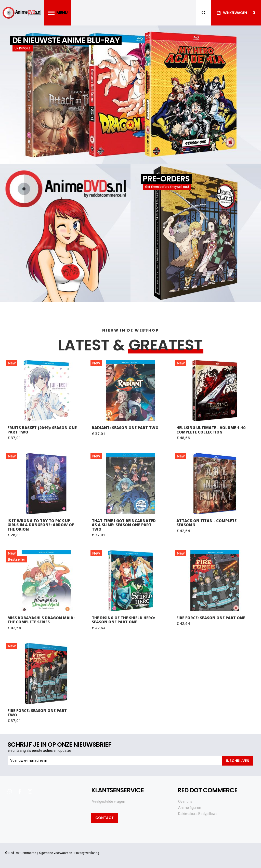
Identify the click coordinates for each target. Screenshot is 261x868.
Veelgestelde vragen (109, 801)
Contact (105, 818)
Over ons (185, 801)
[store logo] (22, 13)
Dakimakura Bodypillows (198, 813)
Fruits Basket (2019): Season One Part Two (42, 430)
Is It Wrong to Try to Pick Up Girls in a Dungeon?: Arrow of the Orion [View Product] (46, 484)
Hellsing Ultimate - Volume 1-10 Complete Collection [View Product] (215, 391)
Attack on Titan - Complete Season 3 (206, 523)
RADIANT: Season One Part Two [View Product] (130, 391)
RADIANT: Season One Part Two (125, 428)
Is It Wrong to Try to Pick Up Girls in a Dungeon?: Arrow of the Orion (41, 525)
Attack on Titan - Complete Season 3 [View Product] (215, 484)
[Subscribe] (238, 760)
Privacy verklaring (87, 853)
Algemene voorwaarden (55, 853)
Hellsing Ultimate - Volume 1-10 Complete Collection (211, 430)
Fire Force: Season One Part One (211, 618)
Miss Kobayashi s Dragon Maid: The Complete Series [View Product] (46, 581)
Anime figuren (190, 807)
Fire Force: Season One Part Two (37, 713)
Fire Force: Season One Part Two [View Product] (46, 674)
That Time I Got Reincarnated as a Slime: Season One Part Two (124, 525)
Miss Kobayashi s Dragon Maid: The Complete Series (41, 620)
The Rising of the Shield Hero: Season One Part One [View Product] (130, 581)
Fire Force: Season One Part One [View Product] (215, 581)
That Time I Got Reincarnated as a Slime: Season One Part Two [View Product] (130, 484)
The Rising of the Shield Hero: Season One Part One (123, 620)
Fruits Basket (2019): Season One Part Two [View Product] (46, 391)
